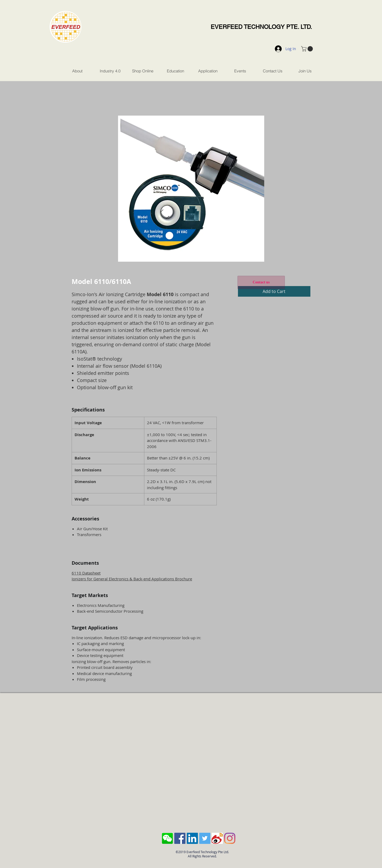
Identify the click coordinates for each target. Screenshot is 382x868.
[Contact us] (261, 282)
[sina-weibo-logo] (217, 838)
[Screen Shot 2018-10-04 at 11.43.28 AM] (167, 838)
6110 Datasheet (86, 573)
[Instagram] (230, 838)
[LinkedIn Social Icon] (192, 838)
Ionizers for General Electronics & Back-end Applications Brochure (132, 579)
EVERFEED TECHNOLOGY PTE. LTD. (261, 27)
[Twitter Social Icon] (205, 838)
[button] (308, 49)
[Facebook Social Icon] (180, 838)
